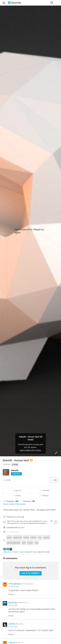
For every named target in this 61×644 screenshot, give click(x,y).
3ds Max (21, 527)
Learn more (54, 522)
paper (9, 537)
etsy (40, 537)
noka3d (33, 537)
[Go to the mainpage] (14, 3)
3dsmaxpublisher (14, 543)
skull (24, 543)
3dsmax (46, 537)
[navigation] (4, 3)
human (30, 543)
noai (37, 543)
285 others (33, 552)
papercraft (18, 537)
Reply (11, 594)
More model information (14, 504)
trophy (26, 537)
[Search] (52, 3)
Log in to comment (31, 573)
